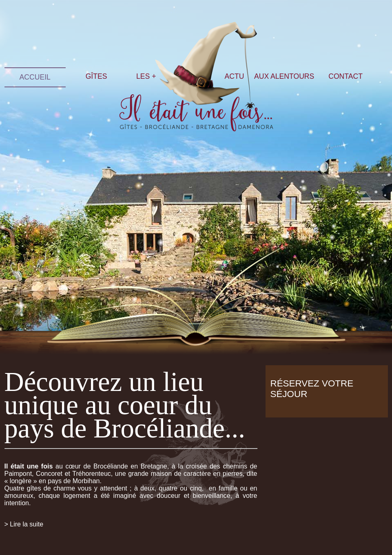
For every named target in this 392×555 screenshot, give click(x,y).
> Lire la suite (24, 524)
